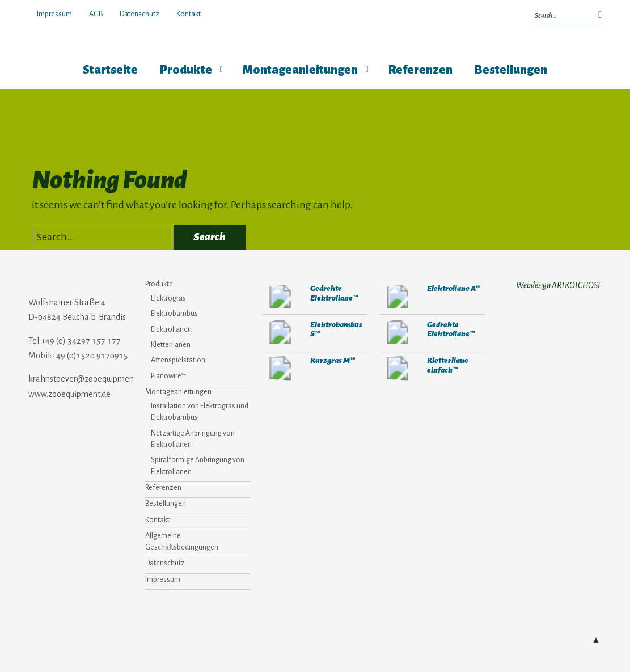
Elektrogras (168, 298)
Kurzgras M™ (333, 360)
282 (280, 333)
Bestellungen (511, 70)
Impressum (54, 14)
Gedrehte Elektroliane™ (334, 293)
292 (398, 368)
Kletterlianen (171, 345)
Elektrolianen (171, 329)
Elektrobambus (174, 314)
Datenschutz (139, 14)
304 (280, 368)
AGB (96, 14)
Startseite (110, 70)
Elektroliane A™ (454, 288)
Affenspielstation (178, 360)
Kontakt (189, 14)
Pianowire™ (168, 376)
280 (398, 296)
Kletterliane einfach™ (448, 365)
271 (280, 296)
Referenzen (420, 70)
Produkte (186, 70)
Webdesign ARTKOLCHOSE (559, 285)
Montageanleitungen (300, 70)
